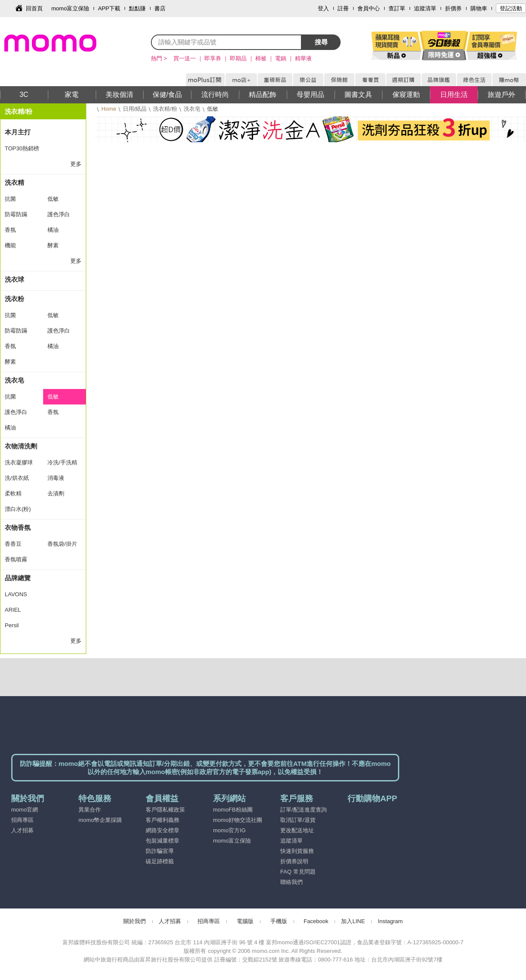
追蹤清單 (425, 8)
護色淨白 (59, 214)
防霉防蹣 (16, 214)
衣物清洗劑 (21, 446)
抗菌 (10, 199)
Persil (12, 625)
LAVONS (16, 594)
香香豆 (13, 544)
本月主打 (18, 132)
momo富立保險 (70, 8)
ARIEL (13, 610)
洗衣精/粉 (165, 109)
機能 (10, 245)
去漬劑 (56, 493)
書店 (160, 8)
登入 (323, 8)
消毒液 (56, 478)
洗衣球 (14, 279)
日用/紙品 (135, 109)
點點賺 (137, 8)
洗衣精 (14, 182)
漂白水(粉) (18, 509)
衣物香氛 (18, 527)
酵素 (53, 245)
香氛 (10, 230)
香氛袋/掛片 (62, 544)
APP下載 (109, 8)
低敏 (53, 199)
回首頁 (34, 8)
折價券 (453, 8)
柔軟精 (13, 493)
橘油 (53, 230)
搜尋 (321, 42)
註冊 (343, 8)
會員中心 (369, 8)
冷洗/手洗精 (62, 462)
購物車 (479, 8)
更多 (76, 164)
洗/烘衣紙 (17, 478)
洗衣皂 (192, 109)
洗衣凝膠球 (19, 462)
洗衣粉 (14, 299)
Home (109, 109)
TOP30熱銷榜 (22, 148)
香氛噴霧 (16, 559)
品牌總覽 (18, 578)
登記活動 (511, 8)
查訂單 (397, 8)
